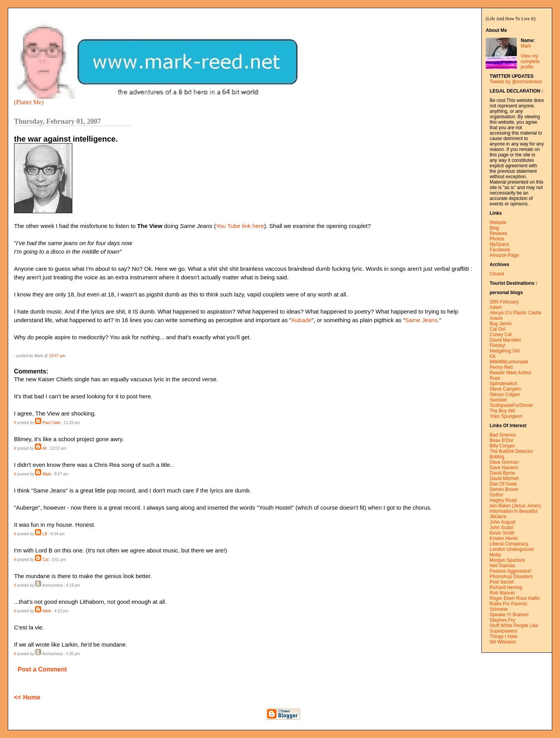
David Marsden (505, 340)
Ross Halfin (528, 598)
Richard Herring (506, 587)
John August (502, 522)
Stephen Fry (502, 620)
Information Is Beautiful (514, 511)
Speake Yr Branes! (509, 615)
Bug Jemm (501, 324)
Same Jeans (421, 320)
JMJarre (498, 517)
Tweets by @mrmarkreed (516, 82)
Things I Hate (503, 636)
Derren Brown (504, 489)
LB (45, 534)
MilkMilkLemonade (509, 362)
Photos (497, 239)
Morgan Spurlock (507, 560)
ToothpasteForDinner (511, 405)
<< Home (27, 697)
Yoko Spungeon (506, 416)
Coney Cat (501, 335)
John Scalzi (501, 528)
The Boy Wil (502, 411)
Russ (495, 378)
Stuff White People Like (514, 626)
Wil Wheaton (503, 642)
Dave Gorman (504, 462)
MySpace (499, 244)
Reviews (498, 233)
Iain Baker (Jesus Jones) (515, 506)
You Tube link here (240, 226)
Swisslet (498, 400)
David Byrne (502, 473)
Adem (496, 307)
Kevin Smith (502, 533)
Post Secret (502, 582)
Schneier (499, 609)
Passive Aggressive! (510, 571)
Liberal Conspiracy (509, 544)
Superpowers (503, 631)
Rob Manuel (502, 593)
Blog (494, 228)
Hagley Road (503, 500)
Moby (495, 555)
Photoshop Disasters (511, 577)
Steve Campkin (505, 389)
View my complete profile (530, 61)
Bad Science (503, 435)
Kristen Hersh (504, 538)
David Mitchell (504, 479)
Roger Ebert (502, 598)
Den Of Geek (503, 484)
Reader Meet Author (510, 373)
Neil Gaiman (502, 566)
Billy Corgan (502, 446)
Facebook (500, 250)
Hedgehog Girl (505, 351)
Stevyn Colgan (505, 394)
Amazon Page (504, 255)
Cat (45, 560)
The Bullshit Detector (511, 451)
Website (498, 223)
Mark (526, 46)
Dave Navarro (504, 468)
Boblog (497, 457)
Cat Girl (498, 329)
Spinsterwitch (503, 384)
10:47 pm (57, 356)
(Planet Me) (29, 102)
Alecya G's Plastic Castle (515, 313)
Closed (497, 274)
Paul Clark (51, 423)
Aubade (301, 320)
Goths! (496, 495)
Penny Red (501, 367)
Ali (45, 448)
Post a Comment (42, 669)
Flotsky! (498, 345)
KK (493, 356)
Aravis (496, 318)
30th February (504, 302)
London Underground (512, 549)
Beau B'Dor (501, 440)
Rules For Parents (508, 604)
